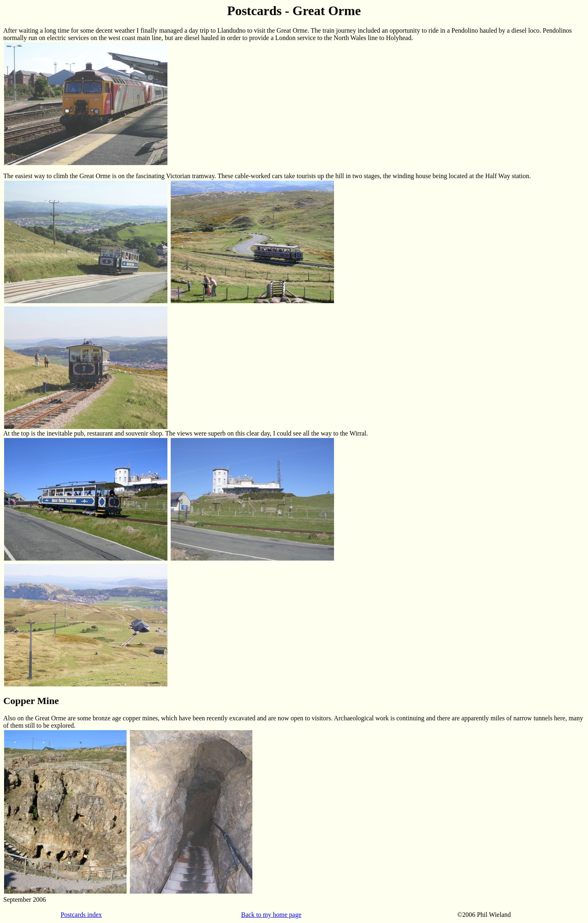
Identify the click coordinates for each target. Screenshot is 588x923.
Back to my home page (272, 915)
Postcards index (81, 915)
